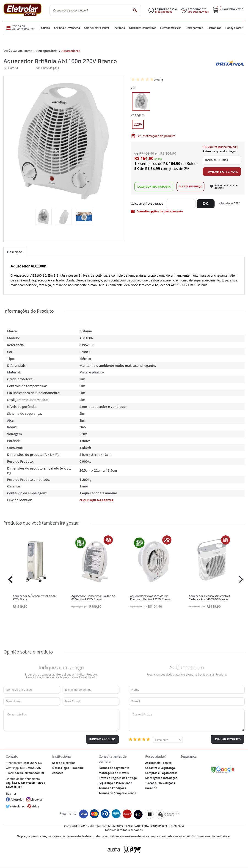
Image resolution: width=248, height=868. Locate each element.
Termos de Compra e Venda (118, 793)
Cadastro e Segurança (160, 768)
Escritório (119, 28)
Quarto (46, 28)
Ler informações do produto (156, 136)
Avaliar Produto (227, 739)
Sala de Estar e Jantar (97, 28)
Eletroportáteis (194, 28)
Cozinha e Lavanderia (68, 28)
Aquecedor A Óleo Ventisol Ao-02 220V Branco (34, 598)
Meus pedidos (164, 12)
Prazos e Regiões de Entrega (118, 778)
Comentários (61, 720)
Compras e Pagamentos (161, 773)
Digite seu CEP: (148, 204)
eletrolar (36, 800)
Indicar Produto (102, 739)
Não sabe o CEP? (229, 203)
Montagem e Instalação (161, 778)
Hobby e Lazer (234, 28)
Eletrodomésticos (170, 28)
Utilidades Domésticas (142, 28)
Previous (9, 579)
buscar (135, 10)
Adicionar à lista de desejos (226, 186)
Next (241, 579)
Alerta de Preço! (190, 186)
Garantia (151, 788)
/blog (36, 806)
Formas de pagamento (114, 768)
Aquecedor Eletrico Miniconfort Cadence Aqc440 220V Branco (209, 598)
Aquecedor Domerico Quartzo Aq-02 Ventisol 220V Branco (94, 598)
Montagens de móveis (114, 773)
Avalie (159, 80)
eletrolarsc (17, 806)
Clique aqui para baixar (96, 500)
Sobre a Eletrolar (64, 763)
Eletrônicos (214, 28)
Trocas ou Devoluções (160, 783)
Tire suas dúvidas (198, 12)
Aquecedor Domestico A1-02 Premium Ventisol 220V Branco (150, 598)
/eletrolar (17, 800)
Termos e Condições (112, 788)
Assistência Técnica (158, 763)
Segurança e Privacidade (116, 783)
